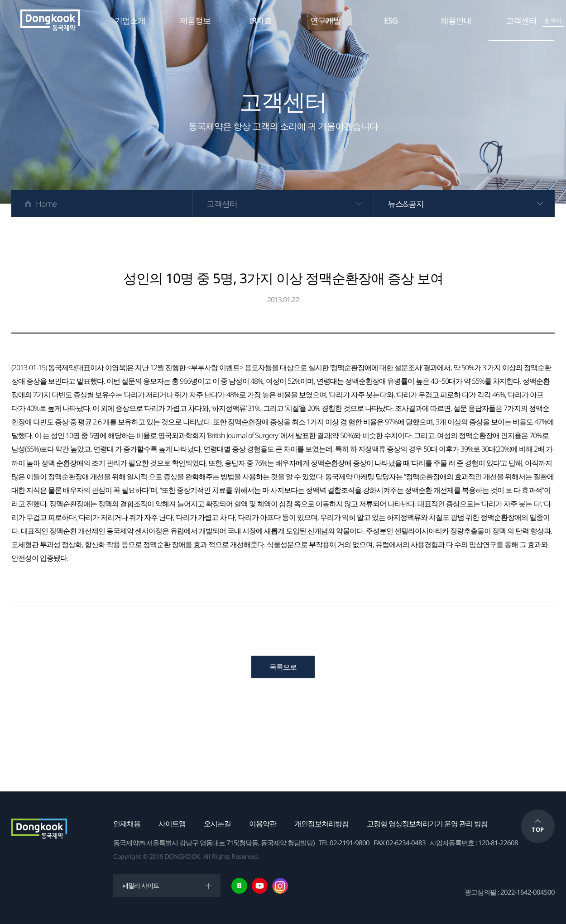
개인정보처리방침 (321, 824)
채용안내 (456, 20)
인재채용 (127, 824)
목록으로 (283, 667)
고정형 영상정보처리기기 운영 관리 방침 (427, 824)
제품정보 (195, 20)
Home (46, 204)
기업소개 (130, 20)
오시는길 (217, 824)
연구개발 (326, 20)
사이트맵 (172, 824)
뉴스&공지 (406, 204)
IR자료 (261, 20)
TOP (538, 829)
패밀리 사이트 (141, 885)
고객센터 (521, 20)
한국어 (553, 20)
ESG (391, 20)
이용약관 (263, 824)
